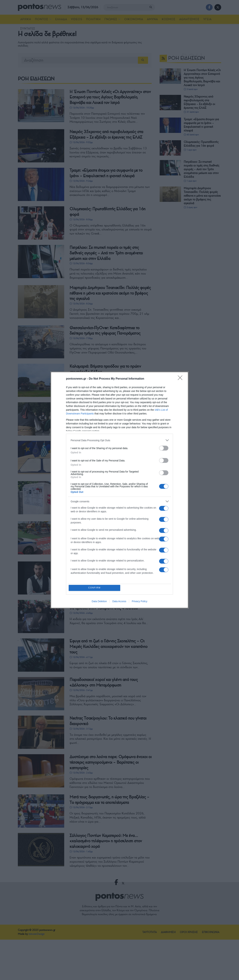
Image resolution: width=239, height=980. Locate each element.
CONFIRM (95, 588)
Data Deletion (99, 602)
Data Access (119, 602)
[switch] (164, 448)
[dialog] (119, 490)
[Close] (181, 379)
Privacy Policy (140, 602)
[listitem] (119, 440)
